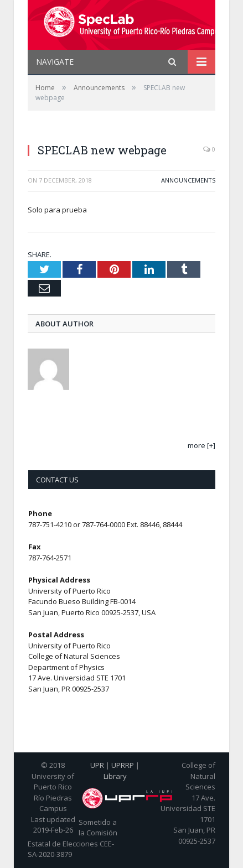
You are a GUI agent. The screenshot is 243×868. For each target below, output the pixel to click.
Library (115, 776)
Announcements (188, 180)
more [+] (201, 445)
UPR (97, 765)
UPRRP (123, 765)
